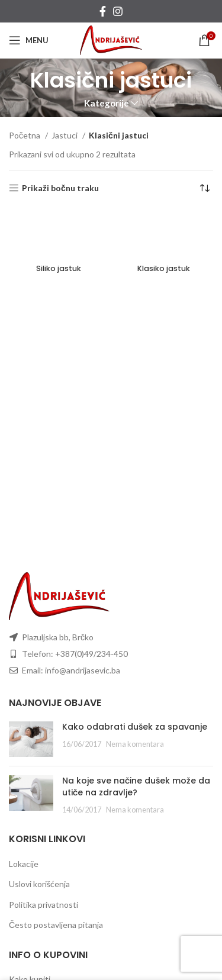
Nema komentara (135, 744)
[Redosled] (204, 188)
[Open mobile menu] (29, 40)
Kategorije (107, 103)
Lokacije (24, 864)
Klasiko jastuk (164, 268)
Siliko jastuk (59, 268)
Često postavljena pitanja (56, 925)
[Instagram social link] (118, 11)
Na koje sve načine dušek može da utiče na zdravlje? (136, 786)
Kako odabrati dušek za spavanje (135, 727)
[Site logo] (111, 39)
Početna (25, 135)
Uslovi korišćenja (39, 884)
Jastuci (65, 135)
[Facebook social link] (103, 11)
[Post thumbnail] (31, 739)
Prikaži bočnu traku (60, 188)
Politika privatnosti (44, 905)
